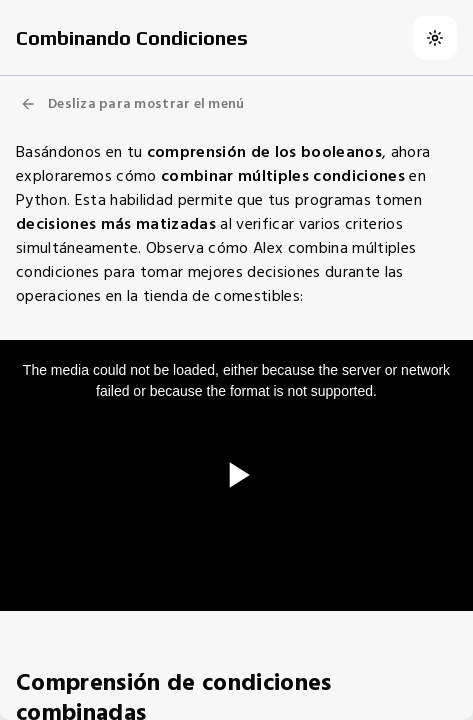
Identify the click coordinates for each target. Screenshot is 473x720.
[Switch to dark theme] (435, 38)
